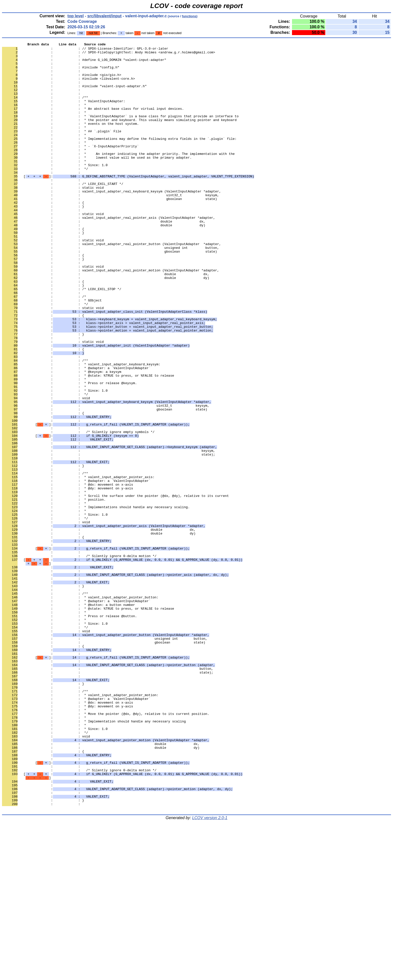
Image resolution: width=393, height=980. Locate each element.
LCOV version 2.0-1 (210, 971)
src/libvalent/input (104, 16)
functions (189, 16)
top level (76, 16)
